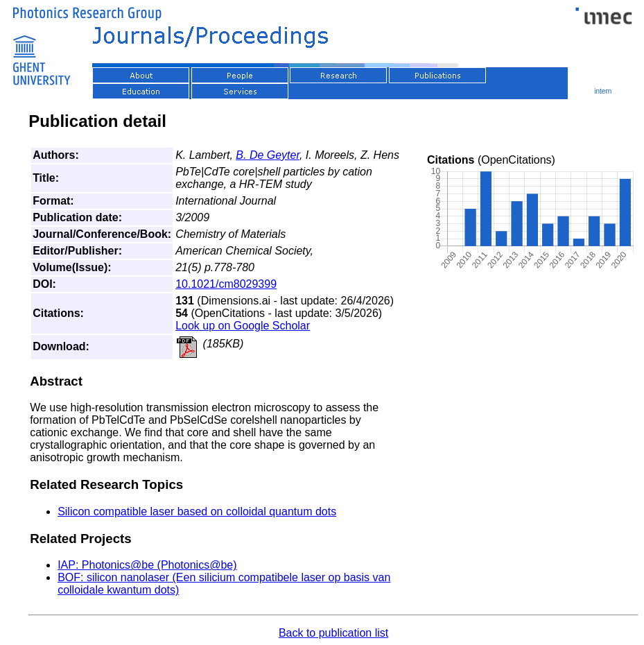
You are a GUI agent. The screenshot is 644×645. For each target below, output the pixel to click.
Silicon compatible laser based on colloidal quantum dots (197, 511)
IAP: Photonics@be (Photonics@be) (147, 565)
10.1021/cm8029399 (226, 284)
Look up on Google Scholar (243, 326)
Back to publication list (333, 633)
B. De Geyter (268, 155)
